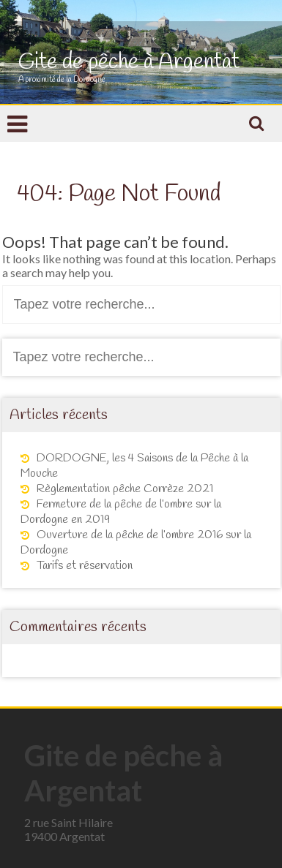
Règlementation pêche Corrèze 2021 (125, 489)
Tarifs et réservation (85, 566)
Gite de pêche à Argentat (129, 62)
